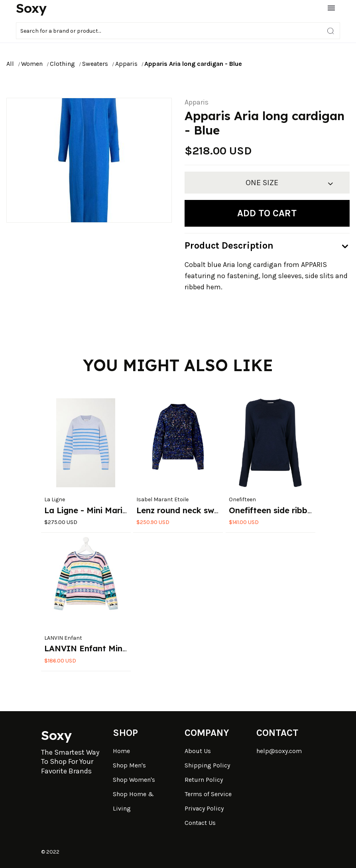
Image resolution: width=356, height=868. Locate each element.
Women (32, 64)
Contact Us (200, 823)
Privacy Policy (204, 808)
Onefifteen (242, 499)
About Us (198, 751)
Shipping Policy (207, 765)
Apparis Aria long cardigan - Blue (193, 64)
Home (121, 751)
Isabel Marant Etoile (162, 499)
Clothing (62, 64)
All (10, 64)
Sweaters (95, 64)
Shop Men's (129, 765)
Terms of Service (208, 794)
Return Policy (204, 780)
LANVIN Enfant (63, 638)
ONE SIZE (262, 183)
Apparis (126, 64)
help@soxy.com (279, 751)
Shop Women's (134, 780)
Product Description (229, 245)
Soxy (31, 8)
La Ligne (55, 499)
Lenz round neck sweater (186, 510)
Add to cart (267, 213)
